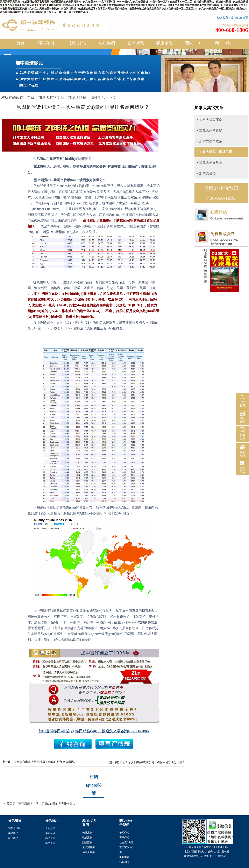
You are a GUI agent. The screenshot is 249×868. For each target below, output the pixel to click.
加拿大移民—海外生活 (87, 98)
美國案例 (87, 833)
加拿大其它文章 (51, 98)
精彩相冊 (124, 862)
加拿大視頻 (207, 173)
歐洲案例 (87, 838)
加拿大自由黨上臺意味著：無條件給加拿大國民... (45, 762)
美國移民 (13, 833)
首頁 (20, 43)
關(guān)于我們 (193, 47)
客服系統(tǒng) (164, 47)
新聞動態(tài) (136, 47)
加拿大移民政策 (211, 141)
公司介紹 (124, 833)
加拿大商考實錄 (211, 130)
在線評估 (229, 215)
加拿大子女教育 (211, 163)
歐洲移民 (13, 838)
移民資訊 (50, 838)
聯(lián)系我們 (222, 47)
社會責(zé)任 (126, 842)
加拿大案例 (88, 852)
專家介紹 (124, 838)
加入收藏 (223, 18)
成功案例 (107, 44)
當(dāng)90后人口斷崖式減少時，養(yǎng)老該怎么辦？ (150, 762)
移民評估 (78, 44)
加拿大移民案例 (211, 120)
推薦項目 (50, 833)
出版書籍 (124, 857)
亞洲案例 (87, 842)
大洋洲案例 (88, 847)
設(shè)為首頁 (239, 18)
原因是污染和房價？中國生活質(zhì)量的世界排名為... (41, 804)
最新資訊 (50, 828)
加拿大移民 (14, 828)
